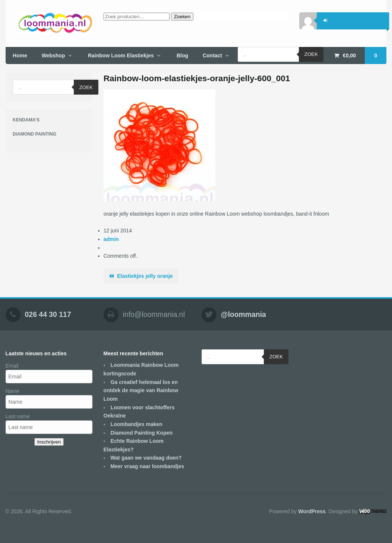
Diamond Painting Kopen (142, 433)
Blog (182, 55)
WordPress (312, 511)
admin (111, 239)
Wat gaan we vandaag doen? (146, 458)
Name (12, 391)
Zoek (311, 54)
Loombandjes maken (137, 424)
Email (12, 366)
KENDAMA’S (26, 120)
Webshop (53, 55)
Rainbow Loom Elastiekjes (121, 55)
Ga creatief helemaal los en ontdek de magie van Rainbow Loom (141, 390)
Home (20, 55)
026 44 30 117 (48, 314)
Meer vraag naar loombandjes (148, 466)
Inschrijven (49, 442)
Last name (18, 416)
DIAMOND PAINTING (34, 134)
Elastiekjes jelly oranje (145, 276)
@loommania (244, 314)
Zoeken (182, 17)
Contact (212, 55)
